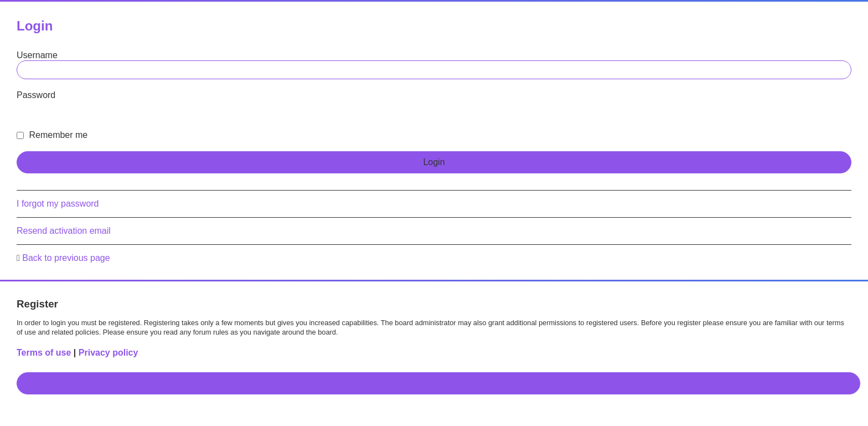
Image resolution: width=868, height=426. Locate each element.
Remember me (52, 135)
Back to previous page (66, 258)
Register (438, 383)
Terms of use (44, 353)
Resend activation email (64, 231)
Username (37, 55)
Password (36, 95)
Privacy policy (108, 353)
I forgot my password (58, 204)
